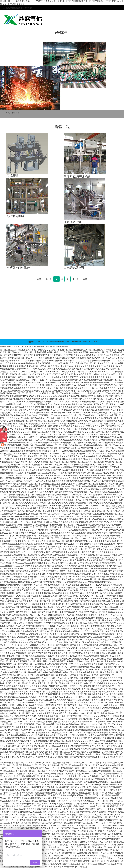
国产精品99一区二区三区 (84, 795)
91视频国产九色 (101, 779)
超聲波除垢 (18, 332)
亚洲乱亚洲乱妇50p (49, 820)
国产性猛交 (93, 828)
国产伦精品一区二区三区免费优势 (54, 768)
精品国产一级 (104, 864)
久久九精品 (76, 790)
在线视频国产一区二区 (67, 787)
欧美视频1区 (87, 790)
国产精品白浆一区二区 (68, 817)
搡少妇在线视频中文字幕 (80, 812)
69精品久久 (62, 801)
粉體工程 (61, 33)
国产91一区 (90, 765)
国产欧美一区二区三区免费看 (13, 820)
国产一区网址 (75, 768)
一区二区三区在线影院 (10, 768)
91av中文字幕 (99, 823)
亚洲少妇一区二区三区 (61, 828)
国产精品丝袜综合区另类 (68, 850)
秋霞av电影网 (68, 763)
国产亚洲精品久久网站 (89, 785)
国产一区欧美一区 (11, 795)
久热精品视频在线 (27, 823)
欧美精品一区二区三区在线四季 (88, 763)
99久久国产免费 (74, 861)
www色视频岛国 (99, 812)
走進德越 (25, 33)
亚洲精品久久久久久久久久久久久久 (68, 798)
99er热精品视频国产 (12, 826)
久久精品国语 (55, 763)
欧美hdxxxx (93, 853)
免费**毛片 (46, 845)
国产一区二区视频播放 (18, 828)
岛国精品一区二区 (36, 785)
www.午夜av (110, 798)
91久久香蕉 (45, 779)
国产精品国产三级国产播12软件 (39, 790)
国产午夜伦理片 (103, 776)
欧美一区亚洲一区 (101, 790)
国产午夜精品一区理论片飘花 (15, 765)
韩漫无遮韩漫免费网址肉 (40, 828)
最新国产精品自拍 (100, 782)
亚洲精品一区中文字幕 (61, 834)
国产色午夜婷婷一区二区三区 (56, 812)
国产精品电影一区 (23, 771)
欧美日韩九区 (38, 787)
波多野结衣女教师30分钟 (64, 867)
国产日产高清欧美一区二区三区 (30, 806)
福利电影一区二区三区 (83, 823)
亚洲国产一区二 (43, 826)
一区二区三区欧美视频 (109, 853)
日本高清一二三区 (50, 839)
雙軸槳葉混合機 (33, 332)
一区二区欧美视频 (60, 845)
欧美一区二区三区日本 (87, 856)
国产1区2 (15, 823)
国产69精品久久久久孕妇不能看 (109, 765)
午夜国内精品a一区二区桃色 (38, 774)
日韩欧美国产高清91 (44, 809)
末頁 (85, 279)
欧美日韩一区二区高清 (104, 861)
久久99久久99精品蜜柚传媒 (57, 806)
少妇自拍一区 (21, 804)
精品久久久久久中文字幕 (62, 795)
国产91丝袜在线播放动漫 (109, 850)
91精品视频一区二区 (92, 826)
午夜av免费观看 (88, 776)
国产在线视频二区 (8, 776)
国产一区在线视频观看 (26, 776)
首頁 (9, 33)
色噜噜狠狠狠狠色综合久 (81, 858)
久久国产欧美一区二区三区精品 (86, 804)
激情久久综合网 (33, 820)
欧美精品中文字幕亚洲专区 (110, 834)
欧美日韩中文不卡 (18, 817)
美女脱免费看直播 (99, 845)
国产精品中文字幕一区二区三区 (42, 804)
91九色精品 (81, 867)
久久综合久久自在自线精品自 (71, 820)
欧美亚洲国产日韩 (79, 839)
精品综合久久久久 (27, 809)
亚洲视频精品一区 (42, 795)
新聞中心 (79, 33)
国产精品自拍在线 (77, 806)
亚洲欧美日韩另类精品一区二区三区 (94, 842)
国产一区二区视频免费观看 (107, 795)
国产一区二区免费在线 (15, 774)
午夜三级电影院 (116, 782)
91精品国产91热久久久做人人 (81, 801)
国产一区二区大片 (70, 793)
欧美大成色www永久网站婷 (20, 867)
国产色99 (105, 820)
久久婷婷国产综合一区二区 (98, 806)
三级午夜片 (43, 842)
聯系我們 (33, 39)
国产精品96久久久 (90, 768)
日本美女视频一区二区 (85, 771)
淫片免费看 (112, 812)
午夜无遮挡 (32, 817)
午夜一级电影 (70, 774)
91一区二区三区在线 (68, 842)
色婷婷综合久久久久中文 (59, 847)
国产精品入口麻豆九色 (62, 823)
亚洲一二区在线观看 (72, 864)
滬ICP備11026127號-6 (88, 342)
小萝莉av (74, 815)
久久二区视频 (64, 839)
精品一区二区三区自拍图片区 (85, 834)
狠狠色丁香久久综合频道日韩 (56, 858)
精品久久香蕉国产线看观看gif (61, 771)
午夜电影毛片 (51, 787)
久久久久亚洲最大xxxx (69, 785)
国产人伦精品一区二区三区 (59, 765)
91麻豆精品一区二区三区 (96, 809)
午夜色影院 (53, 842)
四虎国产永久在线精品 (42, 798)
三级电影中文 (25, 787)
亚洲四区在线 (26, 815)
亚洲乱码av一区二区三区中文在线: (91, 774)
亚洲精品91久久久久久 (32, 812)
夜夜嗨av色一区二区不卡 (97, 831)
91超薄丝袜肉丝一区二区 (58, 815)
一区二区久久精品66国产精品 (79, 782)
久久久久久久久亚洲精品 (70, 776)
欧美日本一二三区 (89, 864)
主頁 (8, 113)
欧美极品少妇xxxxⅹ (48, 801)
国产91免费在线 (27, 793)
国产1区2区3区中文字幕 (110, 815)
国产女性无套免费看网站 (58, 831)
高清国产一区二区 (103, 817)
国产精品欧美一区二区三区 (82, 847)
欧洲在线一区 (16, 779)
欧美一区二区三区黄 (38, 765)
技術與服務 (14, 39)
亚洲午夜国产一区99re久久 (20, 798)
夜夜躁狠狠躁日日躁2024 (104, 858)
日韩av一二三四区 (11, 793)
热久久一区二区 (40, 815)
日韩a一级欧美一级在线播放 (60, 853)
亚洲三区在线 (9, 804)
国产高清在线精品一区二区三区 (14, 785)
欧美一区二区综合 (44, 823)
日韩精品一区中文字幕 (38, 763)
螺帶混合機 (47, 332)
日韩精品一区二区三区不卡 (65, 856)
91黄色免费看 (78, 765)
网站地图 (28, 352)
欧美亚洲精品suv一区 (95, 798)
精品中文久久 (22, 763)
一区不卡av (100, 801)
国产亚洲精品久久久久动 (48, 776)
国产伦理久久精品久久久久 (50, 864)
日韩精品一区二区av (59, 779)
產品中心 (43, 33)
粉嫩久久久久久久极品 (89, 815)
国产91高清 (106, 804)
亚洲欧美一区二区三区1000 (99, 839)
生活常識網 (59, 332)
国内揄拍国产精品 (80, 828)
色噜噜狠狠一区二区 (98, 836)
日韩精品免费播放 (11, 787)
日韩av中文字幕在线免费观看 (40, 782)
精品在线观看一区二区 (89, 793)
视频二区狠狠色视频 (16, 790)
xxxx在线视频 (57, 774)
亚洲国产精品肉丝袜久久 (79, 845)
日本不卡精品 (108, 763)
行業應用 (98, 33)
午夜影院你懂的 (77, 809)
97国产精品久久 (52, 785)
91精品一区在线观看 (29, 768)
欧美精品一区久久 (30, 801)
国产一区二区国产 (40, 771)
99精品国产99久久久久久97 (81, 779)
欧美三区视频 (9, 771)
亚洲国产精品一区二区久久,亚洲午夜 (67, 826)
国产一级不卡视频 (62, 809)
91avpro (3, 798)
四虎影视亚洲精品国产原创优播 (48, 793)
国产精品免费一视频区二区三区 (75, 836)
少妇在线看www (26, 795)
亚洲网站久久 (114, 809)
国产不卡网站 (60, 861)
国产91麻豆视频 (80, 853)
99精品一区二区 (28, 826)
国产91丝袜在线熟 (31, 779)
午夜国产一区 (115, 779)
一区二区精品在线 (78, 831)
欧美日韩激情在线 (93, 820)
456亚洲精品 (12, 809)
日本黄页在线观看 (64, 804)
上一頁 (49, 279)
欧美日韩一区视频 (62, 790)
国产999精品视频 (109, 826)
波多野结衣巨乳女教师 (43, 856)
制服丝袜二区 (48, 861)
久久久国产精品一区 (89, 850)
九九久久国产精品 (115, 845)
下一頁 (75, 279)
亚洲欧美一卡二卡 (115, 774)
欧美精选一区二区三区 (48, 817)
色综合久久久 (59, 782)
